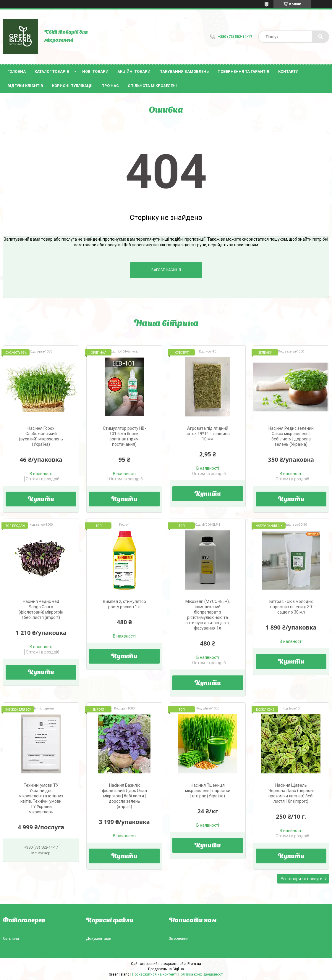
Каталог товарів (52, 71)
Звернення (179, 938)
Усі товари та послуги (302, 879)
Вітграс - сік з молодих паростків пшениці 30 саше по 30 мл (291, 607)
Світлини (11, 938)
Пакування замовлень (184, 71)
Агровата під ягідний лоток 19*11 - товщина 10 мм (208, 434)
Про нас (110, 86)
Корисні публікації (72, 86)
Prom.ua (194, 964)
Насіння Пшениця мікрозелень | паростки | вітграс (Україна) (208, 791)
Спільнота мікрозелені (152, 86)
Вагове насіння (166, 270)
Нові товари (95, 71)
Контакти (288, 71)
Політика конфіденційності (201, 974)
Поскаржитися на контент (154, 974)
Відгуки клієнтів (25, 86)
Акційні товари (134, 71)
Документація (99, 938)
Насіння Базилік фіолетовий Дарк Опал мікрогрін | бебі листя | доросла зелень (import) (124, 796)
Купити (41, 500)
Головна (17, 71)
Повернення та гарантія (243, 71)
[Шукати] (320, 37)
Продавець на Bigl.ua (166, 969)
